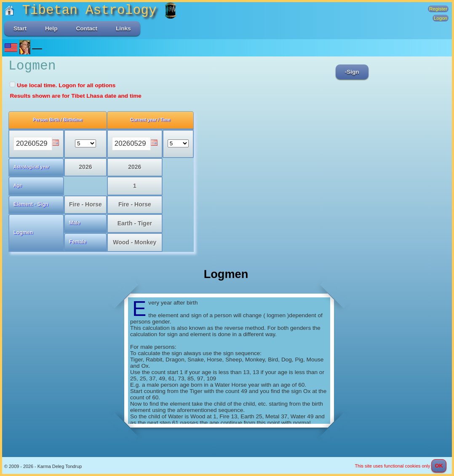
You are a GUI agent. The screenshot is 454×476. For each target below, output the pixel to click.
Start (20, 28)
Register (438, 9)
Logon (441, 18)
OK (439, 466)
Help (51, 28)
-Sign (352, 72)
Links (123, 28)
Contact (87, 28)
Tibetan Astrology (84, 10)
